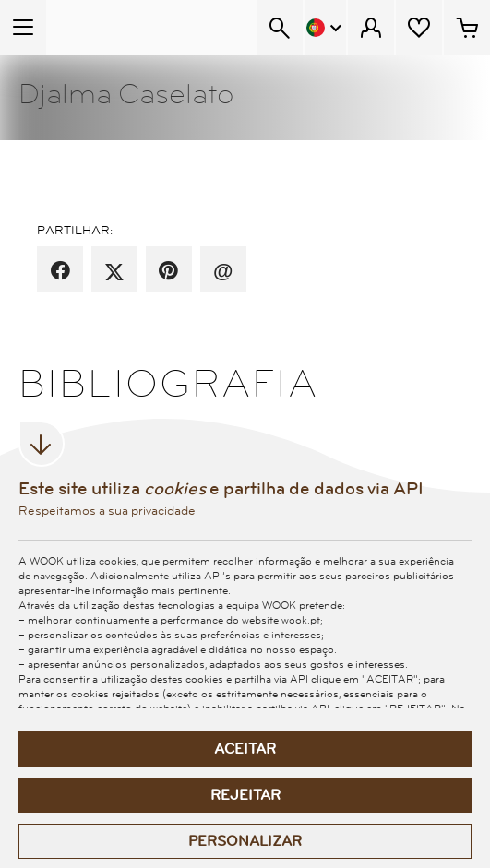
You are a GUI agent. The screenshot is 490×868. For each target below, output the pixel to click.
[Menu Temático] (23, 28)
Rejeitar (245, 795)
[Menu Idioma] (325, 28)
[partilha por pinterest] (168, 271)
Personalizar (245, 841)
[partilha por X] (114, 271)
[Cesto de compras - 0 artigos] (467, 28)
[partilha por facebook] (60, 271)
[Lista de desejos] (419, 28)
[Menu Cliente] (371, 28)
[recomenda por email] (223, 271)
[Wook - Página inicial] (117, 28)
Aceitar (245, 749)
